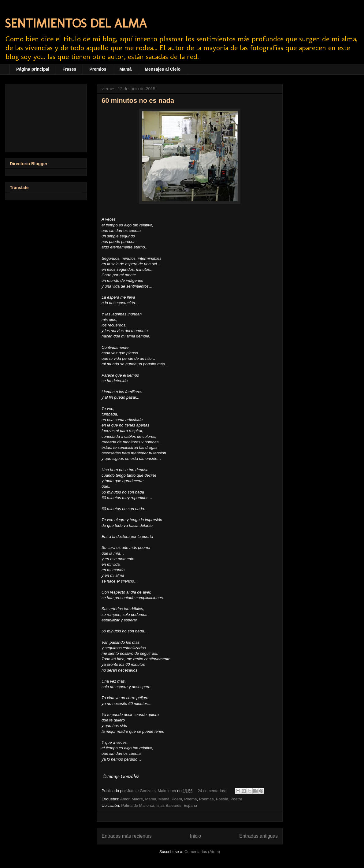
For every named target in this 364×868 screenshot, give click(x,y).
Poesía (222, 799)
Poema (190, 799)
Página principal (33, 69)
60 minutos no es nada (138, 101)
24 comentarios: (212, 791)
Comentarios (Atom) (202, 852)
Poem (177, 799)
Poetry (236, 799)
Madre (137, 799)
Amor (125, 799)
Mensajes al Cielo (163, 69)
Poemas (206, 799)
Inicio (195, 836)
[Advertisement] (46, 117)
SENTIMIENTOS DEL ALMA (76, 23)
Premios (98, 69)
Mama (150, 799)
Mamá (126, 69)
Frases (69, 69)
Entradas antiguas (258, 836)
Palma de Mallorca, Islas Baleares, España (159, 805)
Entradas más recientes (127, 836)
